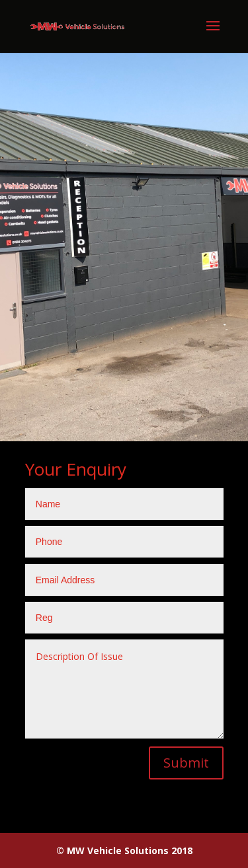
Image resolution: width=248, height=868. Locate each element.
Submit (186, 763)
